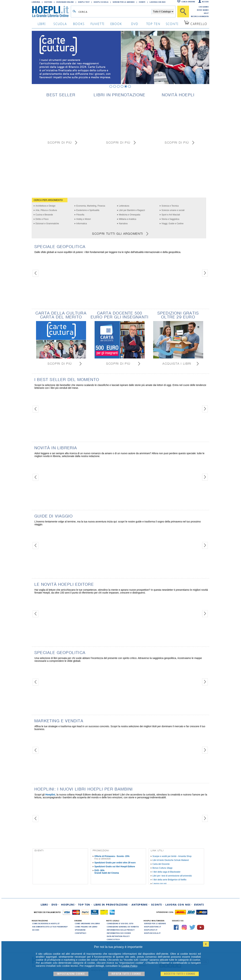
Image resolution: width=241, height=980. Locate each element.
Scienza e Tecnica (170, 206)
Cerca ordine (188, 2)
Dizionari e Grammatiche (47, 224)
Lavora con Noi (158, 2)
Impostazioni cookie (71, 974)
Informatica (82, 224)
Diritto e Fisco (42, 219)
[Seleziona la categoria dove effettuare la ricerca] (163, 12)
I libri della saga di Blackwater (166, 872)
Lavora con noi (159, 884)
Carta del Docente (161, 864)
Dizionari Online (65, 2)
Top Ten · (85, 905)
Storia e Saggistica (170, 219)
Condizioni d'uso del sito (120, 923)
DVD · (55, 905)
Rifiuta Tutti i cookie (126, 974)
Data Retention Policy (118, 936)
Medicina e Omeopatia (130, 215)
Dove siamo (203, 10)
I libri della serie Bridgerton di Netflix (169, 880)
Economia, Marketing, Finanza (91, 206)
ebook (116, 24)
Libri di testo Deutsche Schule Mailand (171, 860)
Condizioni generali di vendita (123, 927)
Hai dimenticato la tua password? (50, 927)
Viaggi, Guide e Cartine (172, 224)
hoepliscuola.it (152, 933)
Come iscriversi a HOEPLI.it (46, 923)
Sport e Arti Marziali (171, 215)
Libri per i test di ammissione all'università (172, 876)
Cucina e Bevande (44, 215)
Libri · (45, 905)
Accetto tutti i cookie (180, 974)
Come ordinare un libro (87, 923)
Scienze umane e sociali (173, 210)
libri (42, 24)
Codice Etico (113, 939)
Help (206, 13)
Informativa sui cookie (119, 933)
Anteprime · (140, 905)
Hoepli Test (84, 2)
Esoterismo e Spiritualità (88, 210)
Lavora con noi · (179, 905)
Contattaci (81, 933)
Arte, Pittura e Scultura (46, 210)
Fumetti (98, 24)
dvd (135, 24)
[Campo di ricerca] (115, 12)
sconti (172, 24)
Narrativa (123, 224)
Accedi (205, 2)
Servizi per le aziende (124, 2)
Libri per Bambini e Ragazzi (132, 210)
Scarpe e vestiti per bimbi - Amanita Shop (172, 856)
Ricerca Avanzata (200, 16)
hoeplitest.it (151, 930)
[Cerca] (183, 12)
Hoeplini (50, 795)
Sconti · (157, 905)
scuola (60, 24)
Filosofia (80, 215)
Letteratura (124, 206)
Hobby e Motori (83, 219)
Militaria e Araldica (128, 219)
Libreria (36, 2)
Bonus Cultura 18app (162, 868)
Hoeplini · (69, 905)
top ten (153, 24)
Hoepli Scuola (101, 2)
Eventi (142, 2)
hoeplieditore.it (153, 927)
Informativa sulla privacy (121, 930)
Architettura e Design (45, 206)
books (79, 24)
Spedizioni (80, 930)
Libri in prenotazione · (112, 905)
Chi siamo (204, 7)
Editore (48, 2)
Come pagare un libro (86, 927)
